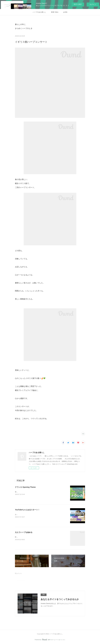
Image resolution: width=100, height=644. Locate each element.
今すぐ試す (78, 4)
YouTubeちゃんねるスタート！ (27, 510)
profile (65, 12)
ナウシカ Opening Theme (25, 487)
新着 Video (55, 12)
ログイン (93, 4)
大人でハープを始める (24, 532)
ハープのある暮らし (39, 12)
